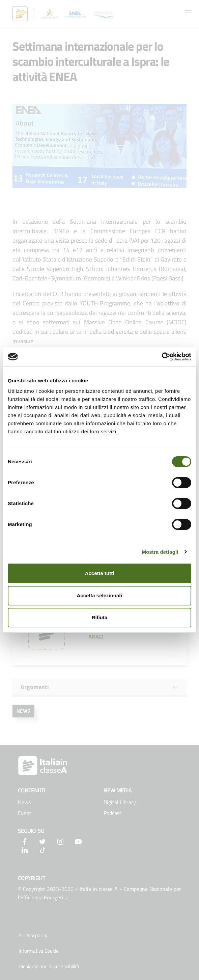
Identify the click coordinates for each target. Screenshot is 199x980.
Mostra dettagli (160, 552)
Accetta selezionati (99, 595)
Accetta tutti (100, 573)
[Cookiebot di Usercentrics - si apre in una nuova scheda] (162, 357)
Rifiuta (100, 617)
